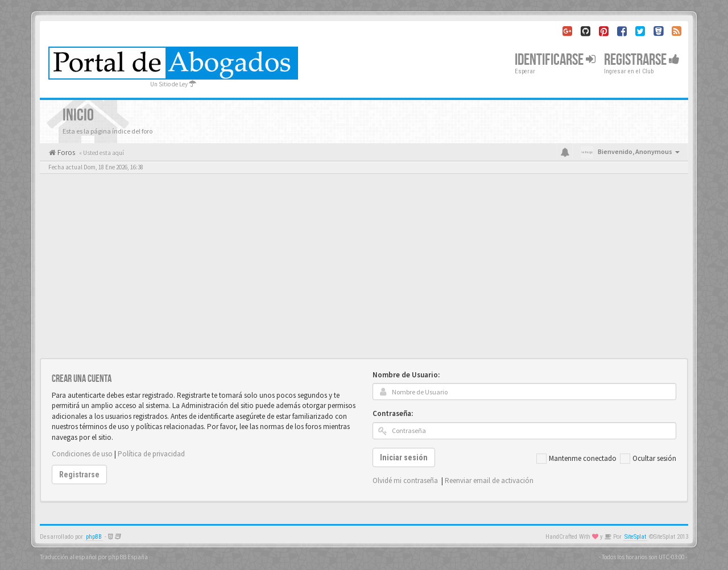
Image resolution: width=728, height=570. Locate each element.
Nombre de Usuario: (406, 375)
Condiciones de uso (82, 454)
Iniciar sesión (404, 457)
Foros (65, 153)
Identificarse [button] (555, 60)
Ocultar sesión (648, 459)
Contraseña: (393, 413)
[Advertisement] (364, 273)
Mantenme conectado (576, 459)
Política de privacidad (151, 454)
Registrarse (642, 60)
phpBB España (128, 557)
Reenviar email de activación (489, 480)
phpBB (94, 537)
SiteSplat (635, 537)
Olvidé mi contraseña (405, 480)
